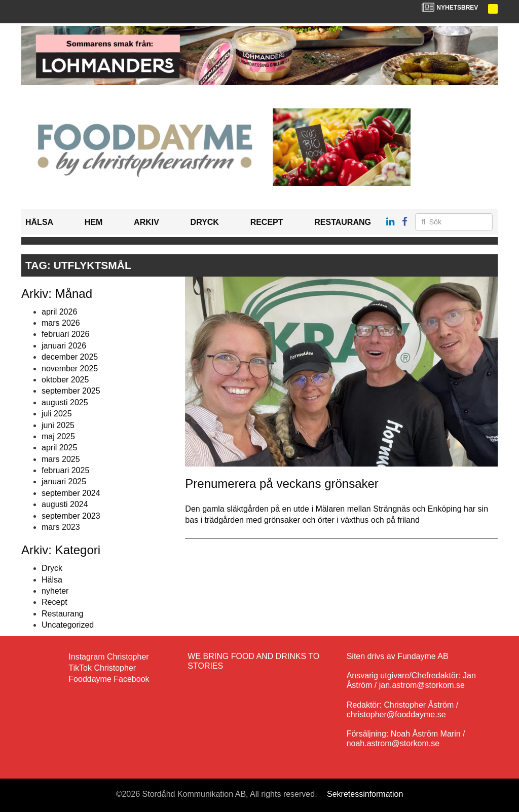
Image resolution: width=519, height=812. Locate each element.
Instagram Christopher (108, 657)
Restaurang (343, 222)
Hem (94, 222)
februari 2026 (65, 334)
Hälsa (39, 222)
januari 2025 (64, 481)
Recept (267, 222)
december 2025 (70, 357)
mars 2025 (61, 459)
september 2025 (71, 391)
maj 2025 (58, 436)
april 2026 (59, 312)
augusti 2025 (65, 402)
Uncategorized (68, 625)
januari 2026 (64, 346)
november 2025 (70, 369)
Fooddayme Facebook (109, 679)
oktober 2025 (65, 380)
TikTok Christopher (102, 668)
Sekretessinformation (365, 794)
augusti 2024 (65, 504)
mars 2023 (61, 527)
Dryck (205, 222)
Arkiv (146, 222)
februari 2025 (65, 470)
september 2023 (71, 516)
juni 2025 (58, 425)
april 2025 (59, 448)
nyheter (55, 591)
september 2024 (71, 493)
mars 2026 (61, 323)
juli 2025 (57, 414)
